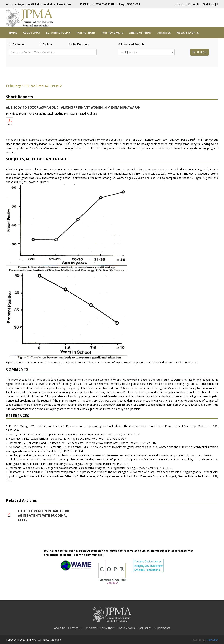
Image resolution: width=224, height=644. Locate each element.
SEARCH (199, 52)
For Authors (108, 628)
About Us (181, 4)
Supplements (162, 628)
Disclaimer (209, 4)
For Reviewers (127, 628)
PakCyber (212, 640)
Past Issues (145, 628)
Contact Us (194, 4)
